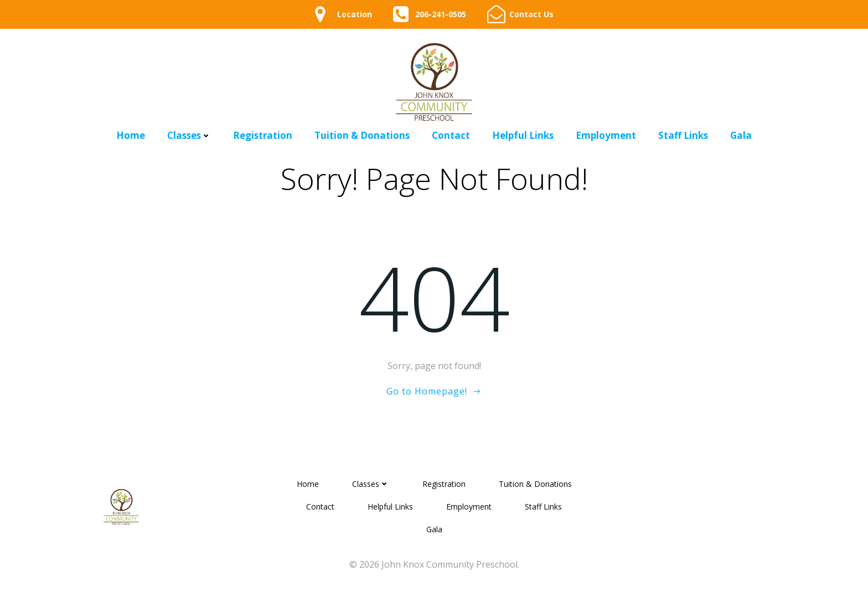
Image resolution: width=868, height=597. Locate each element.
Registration (263, 135)
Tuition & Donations (362, 135)
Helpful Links (523, 135)
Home (131, 135)
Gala (741, 135)
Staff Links (683, 135)
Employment (606, 135)
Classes (189, 135)
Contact (451, 135)
